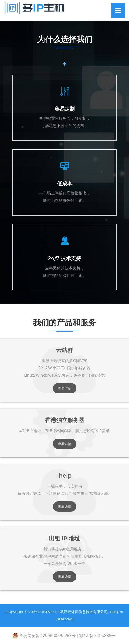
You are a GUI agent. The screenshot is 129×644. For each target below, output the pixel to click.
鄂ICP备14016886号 (97, 636)
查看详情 (65, 388)
